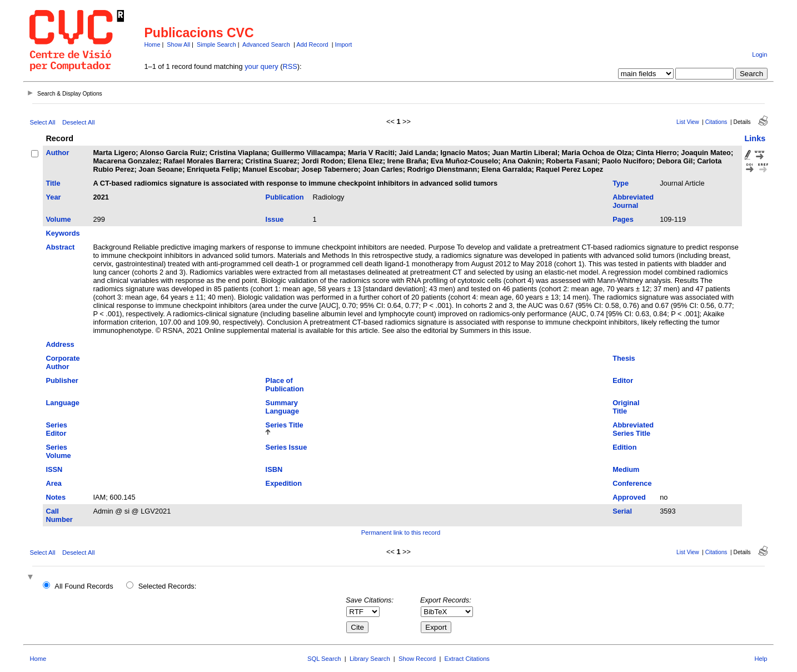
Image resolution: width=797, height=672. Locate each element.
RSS (290, 66)
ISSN (54, 469)
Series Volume (58, 451)
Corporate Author (63, 362)
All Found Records (84, 586)
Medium (626, 469)
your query (261, 66)
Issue (275, 219)
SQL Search (324, 659)
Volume (58, 219)
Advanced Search (266, 44)
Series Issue (287, 447)
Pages (623, 219)
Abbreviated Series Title (633, 429)
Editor (623, 380)
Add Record (312, 44)
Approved (629, 497)
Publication (285, 197)
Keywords (63, 233)
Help (761, 659)
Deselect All (78, 122)
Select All (42, 122)
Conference (632, 483)
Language (62, 403)
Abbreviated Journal (633, 201)
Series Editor (56, 429)
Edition (624, 447)
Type (621, 183)
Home (152, 44)
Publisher (62, 380)
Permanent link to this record (401, 532)
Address (60, 344)
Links (755, 138)
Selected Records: (168, 586)
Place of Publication (285, 385)
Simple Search (216, 44)
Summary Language (282, 407)
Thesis (624, 358)
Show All (178, 44)
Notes (56, 497)
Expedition (284, 483)
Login (759, 54)
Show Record (417, 659)
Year (53, 197)
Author (57, 153)
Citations (716, 122)
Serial (622, 511)
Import (343, 44)
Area (53, 483)
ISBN (274, 469)
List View (688, 122)
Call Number (59, 515)
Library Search (370, 659)
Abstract (60, 247)
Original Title (626, 407)
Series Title (285, 425)
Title (53, 183)
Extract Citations (467, 659)
